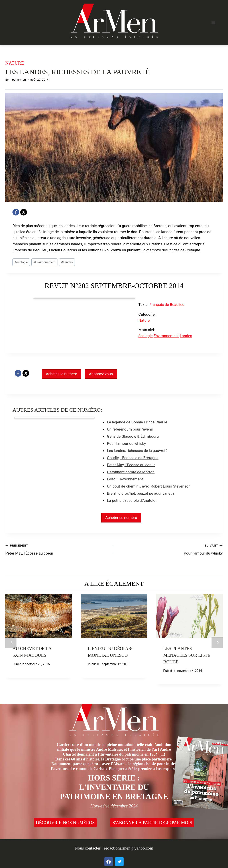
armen (21, 79)
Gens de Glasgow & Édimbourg (133, 436)
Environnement (44, 262)
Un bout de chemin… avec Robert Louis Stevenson (149, 486)
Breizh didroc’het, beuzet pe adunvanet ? (141, 493)
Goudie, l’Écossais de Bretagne (133, 458)
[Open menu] (213, 22)
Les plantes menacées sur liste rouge (187, 655)
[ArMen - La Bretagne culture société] (114, 21)
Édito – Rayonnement (125, 479)
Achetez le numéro (62, 374)
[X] (24, 212)
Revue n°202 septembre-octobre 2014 (114, 286)
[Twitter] (119, 862)
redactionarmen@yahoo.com (128, 848)
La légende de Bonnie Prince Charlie (137, 422)
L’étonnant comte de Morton (131, 472)
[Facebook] (16, 212)
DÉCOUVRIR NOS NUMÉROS (65, 823)
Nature (15, 63)
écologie (21, 262)
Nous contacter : (89, 848)
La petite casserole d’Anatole (131, 500)
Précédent (11, 642)
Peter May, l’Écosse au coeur (131, 465)
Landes (67, 262)
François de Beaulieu (167, 305)
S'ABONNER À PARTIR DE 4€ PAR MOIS (152, 823)
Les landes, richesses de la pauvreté (137, 451)
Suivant (217, 642)
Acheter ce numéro (121, 518)
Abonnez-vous (101, 374)
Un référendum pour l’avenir (130, 429)
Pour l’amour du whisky (126, 443)
